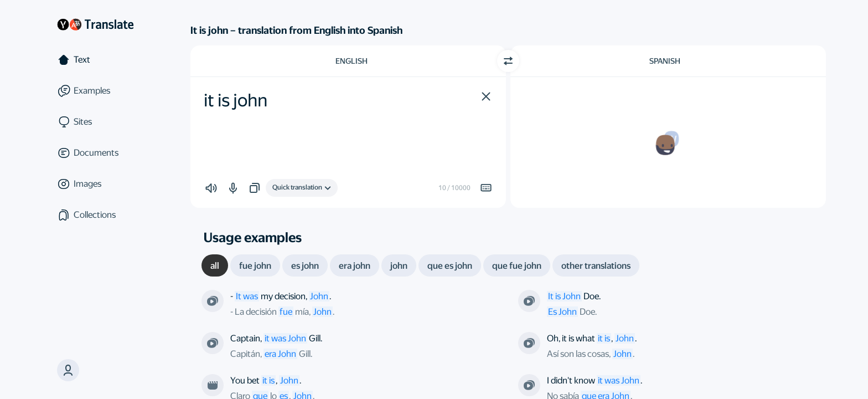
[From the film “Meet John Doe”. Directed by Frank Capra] (213, 385)
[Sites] (95, 122)
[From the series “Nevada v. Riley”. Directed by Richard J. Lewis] (529, 385)
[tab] (215, 265)
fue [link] (286, 312)
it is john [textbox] (236, 100)
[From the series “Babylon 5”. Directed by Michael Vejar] (213, 301)
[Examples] (95, 91)
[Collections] (95, 215)
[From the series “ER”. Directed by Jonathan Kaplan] (529, 343)
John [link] (322, 312)
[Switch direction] (508, 61)
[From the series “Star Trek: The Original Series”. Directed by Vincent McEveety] (213, 343)
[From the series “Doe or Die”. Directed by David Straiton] (529, 301)
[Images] (95, 184)
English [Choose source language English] (352, 61)
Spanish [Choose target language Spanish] (665, 61)
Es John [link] (562, 312)
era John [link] (280, 354)
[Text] (95, 60)
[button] (486, 96)
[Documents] (95, 153)
